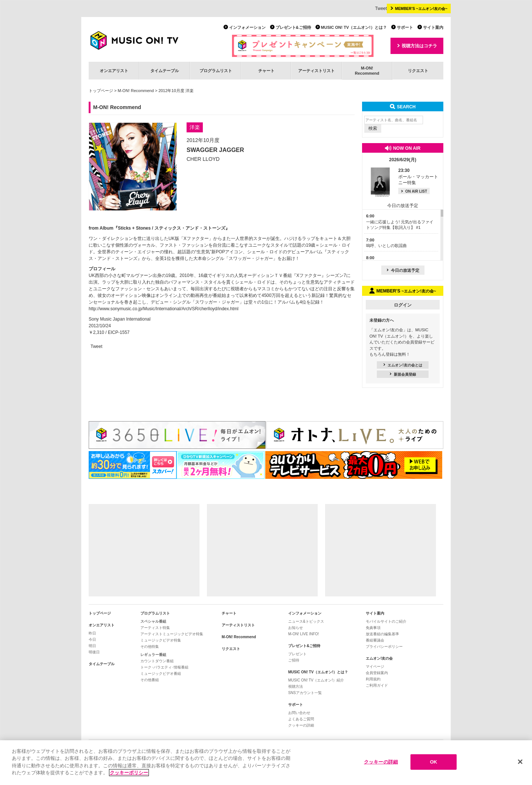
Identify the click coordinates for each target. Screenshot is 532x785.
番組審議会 (375, 640)
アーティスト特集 (155, 628)
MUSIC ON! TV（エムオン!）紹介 (316, 680)
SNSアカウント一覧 (305, 693)
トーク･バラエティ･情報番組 (164, 667)
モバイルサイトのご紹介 (386, 621)
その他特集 (150, 647)
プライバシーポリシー (384, 647)
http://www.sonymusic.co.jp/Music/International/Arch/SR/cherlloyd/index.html (164, 309)
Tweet (381, 9)
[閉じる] (520, 762)
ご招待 (294, 660)
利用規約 (373, 679)
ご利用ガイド (377, 685)
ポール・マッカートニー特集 (418, 177)
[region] (266, 763)
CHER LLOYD (203, 159)
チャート (266, 71)
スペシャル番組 (153, 621)
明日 (92, 646)
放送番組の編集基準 (382, 634)
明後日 (94, 652)
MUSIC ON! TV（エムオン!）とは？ (354, 27)
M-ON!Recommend (367, 70)
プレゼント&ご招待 (293, 27)
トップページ (101, 91)
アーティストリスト (316, 71)
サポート (405, 27)
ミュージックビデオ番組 (161, 674)
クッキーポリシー (129, 773)
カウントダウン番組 (157, 661)
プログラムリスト (216, 71)
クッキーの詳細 (301, 725)
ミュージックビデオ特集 (161, 640)
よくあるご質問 (301, 719)
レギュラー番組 (153, 655)
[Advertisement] (144, 550)
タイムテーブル (165, 71)
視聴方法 (296, 686)
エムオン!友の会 (379, 658)
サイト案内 (433, 27)
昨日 (92, 633)
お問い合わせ (299, 713)
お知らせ (296, 628)
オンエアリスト (114, 71)
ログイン (403, 305)
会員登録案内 (377, 673)
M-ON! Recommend (136, 91)
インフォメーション (247, 27)
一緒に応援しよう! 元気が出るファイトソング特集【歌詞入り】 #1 (400, 222)
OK (434, 762)
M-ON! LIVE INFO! (303, 634)
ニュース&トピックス (306, 621)
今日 (92, 639)
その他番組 (150, 680)
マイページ (375, 666)
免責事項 (373, 628)
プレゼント (297, 654)
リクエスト (418, 71)
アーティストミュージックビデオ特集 (172, 634)
